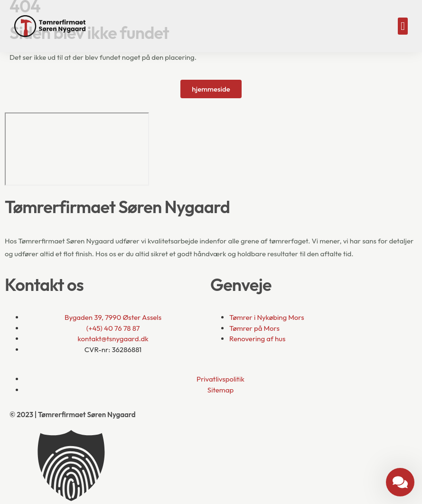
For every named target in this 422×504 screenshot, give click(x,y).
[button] (403, 26)
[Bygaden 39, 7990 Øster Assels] (77, 149)
